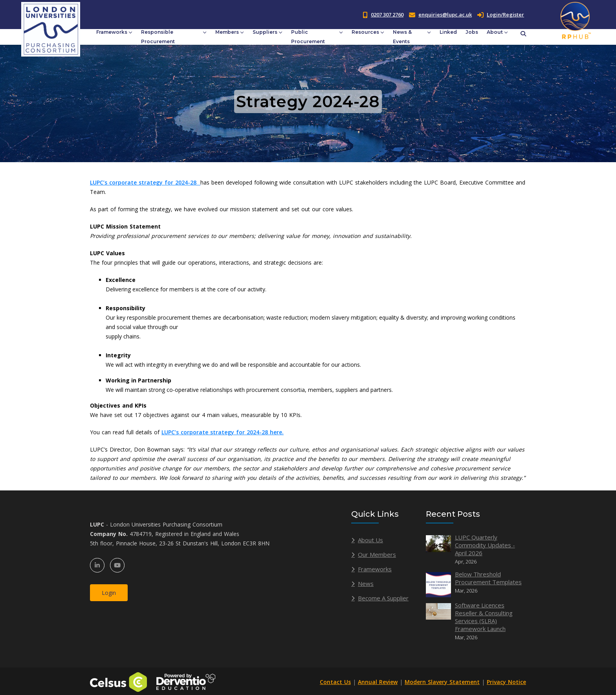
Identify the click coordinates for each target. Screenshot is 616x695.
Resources (365, 32)
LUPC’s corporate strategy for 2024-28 (145, 182)
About (495, 32)
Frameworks (112, 32)
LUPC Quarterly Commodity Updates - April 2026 (485, 545)
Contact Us (335, 682)
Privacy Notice (506, 682)
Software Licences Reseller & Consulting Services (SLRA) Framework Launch (484, 617)
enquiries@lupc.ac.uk (445, 15)
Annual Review (378, 682)
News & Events (402, 37)
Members (227, 32)
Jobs (472, 32)
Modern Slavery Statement (442, 682)
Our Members (377, 554)
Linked (448, 32)
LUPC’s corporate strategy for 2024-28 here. (223, 432)
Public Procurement (308, 37)
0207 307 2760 (387, 15)
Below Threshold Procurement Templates (488, 578)
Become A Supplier (383, 598)
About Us (370, 540)
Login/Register (501, 15)
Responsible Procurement (158, 37)
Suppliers (265, 32)
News (366, 583)
